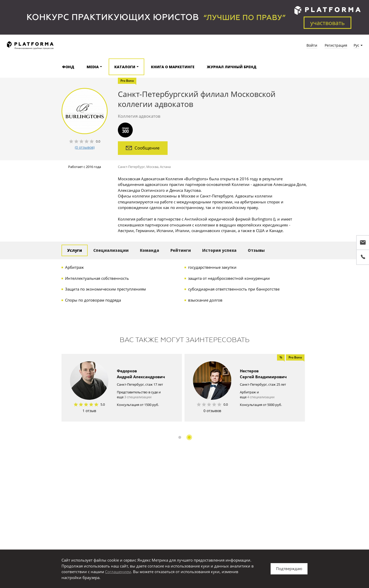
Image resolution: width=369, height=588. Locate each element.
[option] (122, 388)
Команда (150, 250)
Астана (165, 167)
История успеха (219, 250)
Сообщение (143, 148)
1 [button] (180, 437)
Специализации (111, 250)
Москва (152, 167)
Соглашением (118, 572)
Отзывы (256, 250)
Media (93, 67)
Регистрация (336, 45)
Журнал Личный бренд (232, 67)
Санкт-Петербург (131, 167)
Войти (312, 45)
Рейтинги (181, 250)
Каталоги (125, 67)
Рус (356, 45)
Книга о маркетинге (173, 67)
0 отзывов (212, 411)
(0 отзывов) (85, 147)
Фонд (68, 67)
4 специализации (261, 397)
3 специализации (138, 397)
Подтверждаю (289, 569)
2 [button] (189, 437)
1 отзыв (89, 411)
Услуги (75, 250)
